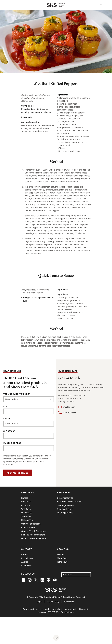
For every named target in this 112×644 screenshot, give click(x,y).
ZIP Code (9, 431)
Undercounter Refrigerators (34, 538)
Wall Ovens (26, 509)
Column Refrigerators (31, 524)
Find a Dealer (27, 558)
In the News (27, 566)
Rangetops (26, 502)
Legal (39, 602)
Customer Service (65, 498)
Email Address (12, 443)
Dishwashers (27, 520)
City (6, 407)
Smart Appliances (65, 513)
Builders (25, 555)
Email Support (69, 407)
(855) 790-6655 (70, 413)
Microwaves (27, 513)
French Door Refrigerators (33, 535)
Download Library (65, 509)
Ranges (25, 498)
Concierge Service (65, 505)
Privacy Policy (53, 602)
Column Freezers (29, 527)
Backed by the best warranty (70, 502)
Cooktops (26, 505)
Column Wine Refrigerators (33, 531)
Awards (25, 562)
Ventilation (26, 516)
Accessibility (69, 602)
